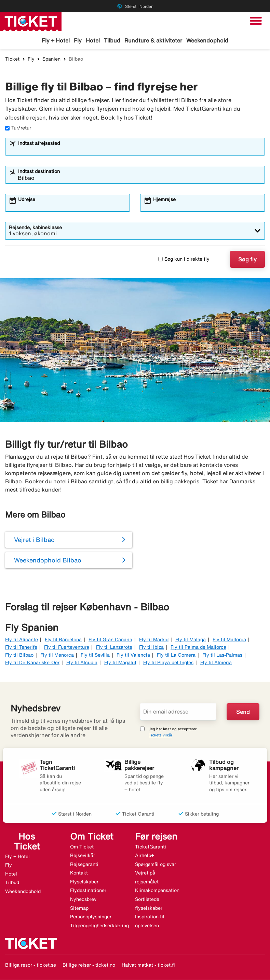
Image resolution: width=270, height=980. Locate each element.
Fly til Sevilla (95, 655)
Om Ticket (82, 847)
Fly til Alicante (22, 640)
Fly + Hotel (56, 40)
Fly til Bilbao (19, 655)
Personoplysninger (91, 917)
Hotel (93, 40)
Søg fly (247, 260)
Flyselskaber (84, 882)
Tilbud (112, 40)
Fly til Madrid (154, 640)
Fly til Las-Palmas (222, 655)
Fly (78, 40)
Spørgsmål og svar (156, 865)
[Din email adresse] (178, 712)
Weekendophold (207, 40)
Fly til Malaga (191, 640)
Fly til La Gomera (176, 655)
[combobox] (139, 150)
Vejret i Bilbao (34, 540)
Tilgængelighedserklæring (99, 926)
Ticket (12, 59)
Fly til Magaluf (120, 663)
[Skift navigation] (256, 21)
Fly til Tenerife (21, 647)
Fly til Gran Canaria (110, 640)
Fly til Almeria (216, 663)
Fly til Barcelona (63, 640)
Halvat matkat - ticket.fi (148, 966)
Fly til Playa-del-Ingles (168, 663)
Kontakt (79, 873)
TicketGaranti (151, 847)
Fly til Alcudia (82, 663)
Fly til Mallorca (229, 640)
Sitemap (79, 908)
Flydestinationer (88, 891)
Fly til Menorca (57, 655)
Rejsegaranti (84, 865)
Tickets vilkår (160, 735)
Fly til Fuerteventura (67, 647)
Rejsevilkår (83, 856)
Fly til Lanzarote (114, 647)
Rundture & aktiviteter (153, 40)
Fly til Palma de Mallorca (198, 647)
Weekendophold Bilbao (48, 561)
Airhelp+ (145, 856)
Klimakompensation (157, 891)
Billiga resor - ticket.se (31, 966)
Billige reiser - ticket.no (89, 966)
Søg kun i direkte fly (184, 259)
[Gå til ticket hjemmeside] (31, 21)
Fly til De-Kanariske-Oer (32, 663)
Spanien (51, 59)
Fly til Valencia (133, 655)
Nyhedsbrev (83, 900)
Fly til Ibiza (151, 647)
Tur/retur (18, 128)
